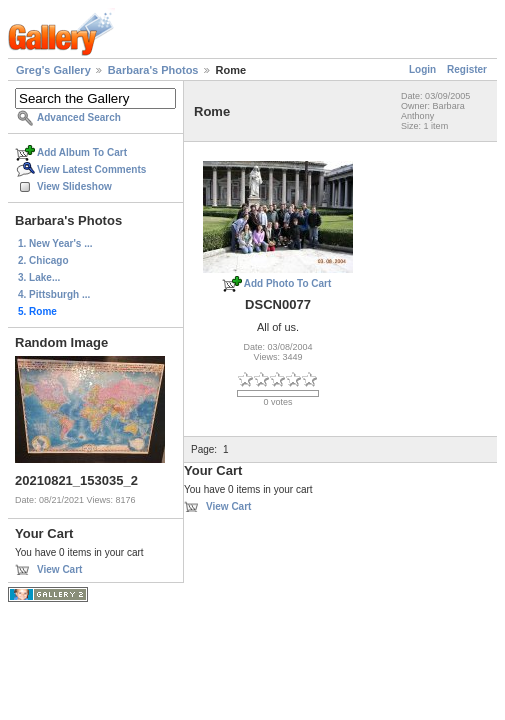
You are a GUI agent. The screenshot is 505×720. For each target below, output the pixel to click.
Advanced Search (79, 117)
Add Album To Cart (82, 152)
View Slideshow (74, 186)
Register (467, 69)
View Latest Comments (91, 169)
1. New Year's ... (55, 243)
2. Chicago (43, 260)
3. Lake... (39, 277)
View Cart (59, 569)
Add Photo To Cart (288, 283)
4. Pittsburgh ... (54, 294)
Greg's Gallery (53, 70)
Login (422, 69)
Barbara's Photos (153, 70)
